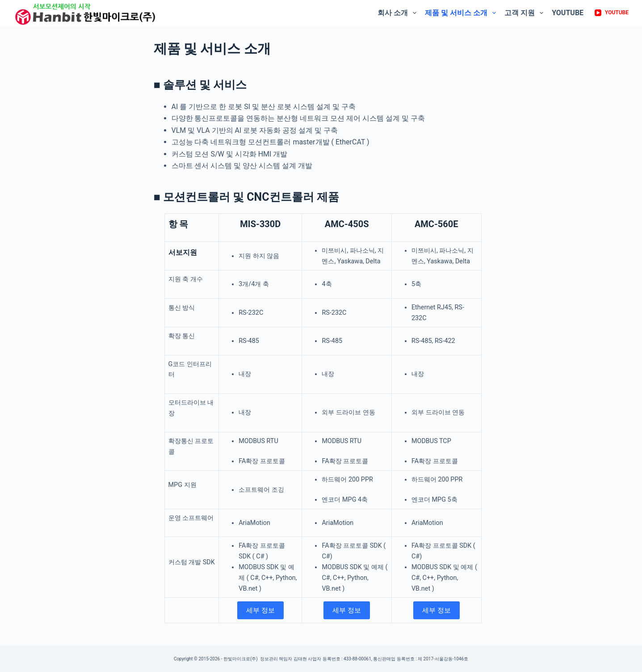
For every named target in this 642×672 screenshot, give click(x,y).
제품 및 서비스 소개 (462, 13)
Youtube (568, 13)
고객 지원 (525, 13)
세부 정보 (260, 610)
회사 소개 (398, 13)
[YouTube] (612, 13)
